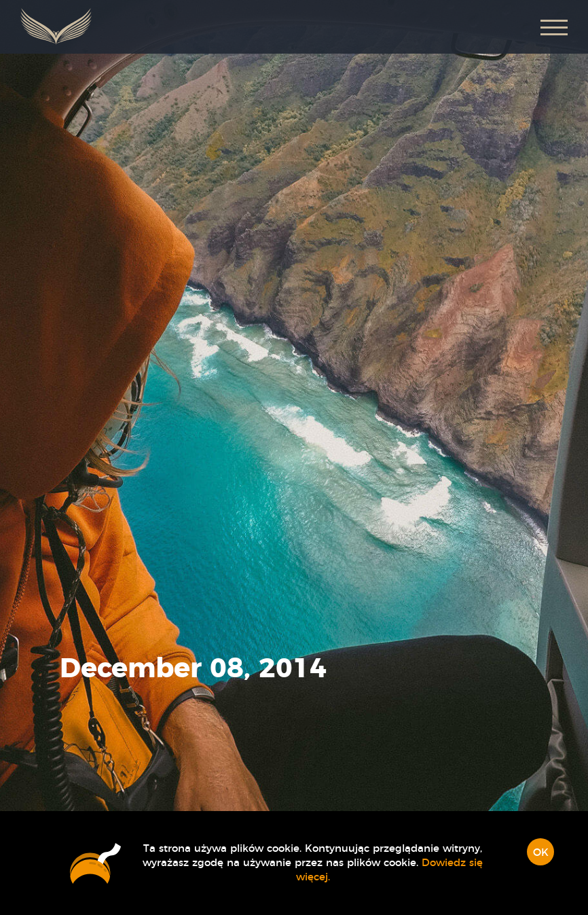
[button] (554, 27)
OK (541, 853)
